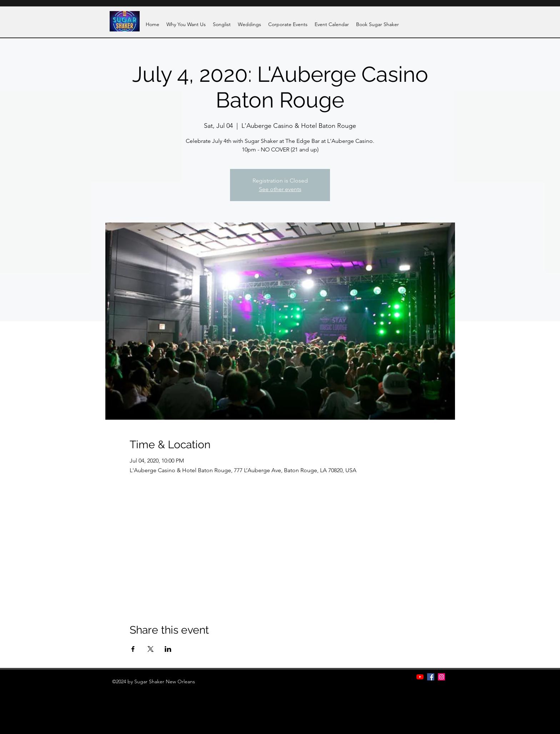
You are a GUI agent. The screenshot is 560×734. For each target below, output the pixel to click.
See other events (280, 189)
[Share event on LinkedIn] (168, 649)
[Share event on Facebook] (133, 649)
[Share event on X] (151, 649)
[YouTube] (420, 677)
